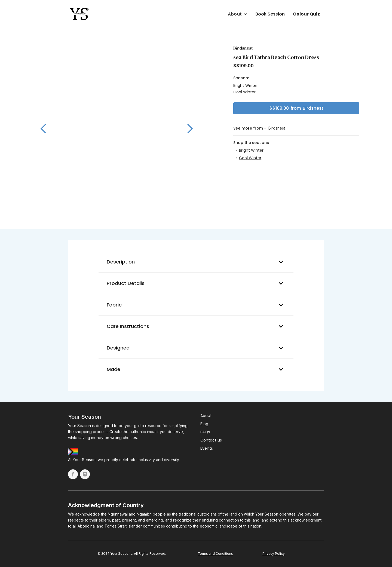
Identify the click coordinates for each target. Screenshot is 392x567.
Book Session (270, 14)
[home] (80, 14)
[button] (217, 13)
